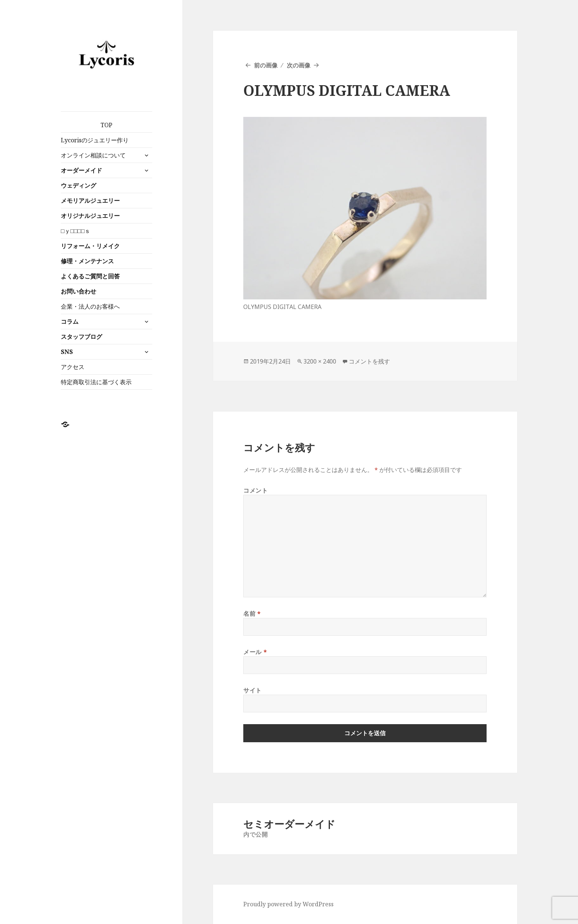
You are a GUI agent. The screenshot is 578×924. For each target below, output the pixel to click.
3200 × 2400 (320, 361)
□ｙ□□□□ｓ (76, 231)
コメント (256, 490)
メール (255, 652)
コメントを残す (369, 361)
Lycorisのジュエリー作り (95, 140)
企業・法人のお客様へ (90, 306)
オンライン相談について (93, 155)
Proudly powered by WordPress (288, 904)
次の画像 (299, 65)
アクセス (73, 367)
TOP (107, 125)
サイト (253, 690)
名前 (252, 614)
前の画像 (266, 65)
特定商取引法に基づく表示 (96, 382)
